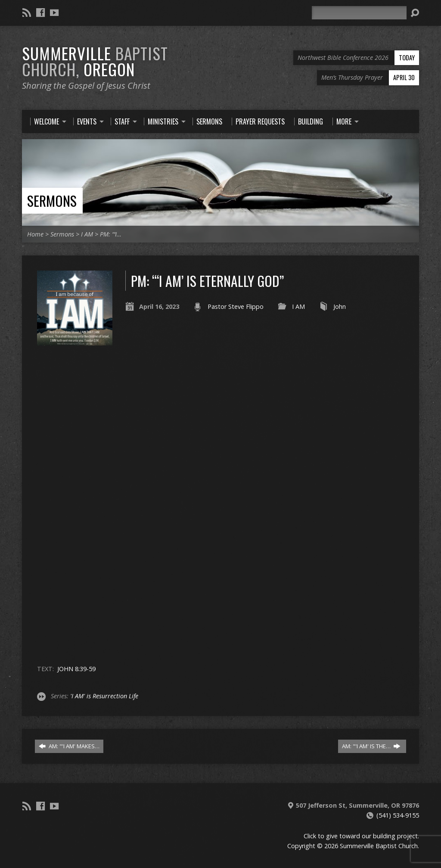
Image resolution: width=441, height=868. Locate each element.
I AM (87, 234)
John (340, 306)
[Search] (359, 13)
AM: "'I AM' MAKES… (69, 746)
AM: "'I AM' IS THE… (371, 746)
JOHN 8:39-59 (76, 669)
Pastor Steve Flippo (236, 306)
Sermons (52, 201)
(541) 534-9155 (398, 815)
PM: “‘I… (111, 234)
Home (35, 234)
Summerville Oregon (95, 61)
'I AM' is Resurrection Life (104, 696)
